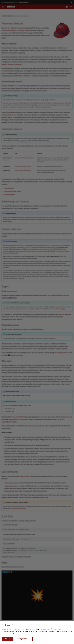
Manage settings (23, 639)
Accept (7, 639)
